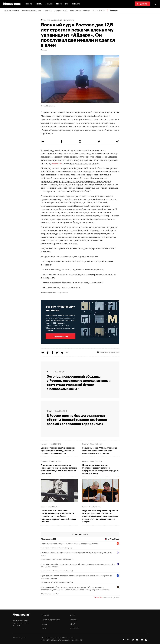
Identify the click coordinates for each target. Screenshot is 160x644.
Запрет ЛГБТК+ (99, 10)
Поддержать (142, 4)
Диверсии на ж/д (61, 10)
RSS (73, 615)
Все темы (114, 11)
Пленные (44, 50)
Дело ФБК (48, 10)
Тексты (59, 4)
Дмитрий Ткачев (69, 20)
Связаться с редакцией (108, 352)
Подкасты (76, 4)
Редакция (45, 615)
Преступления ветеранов (31, 10)
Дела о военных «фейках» (80, 10)
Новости (29, 4)
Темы (44, 628)
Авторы (45, 624)
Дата (67, 4)
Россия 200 (74, 628)
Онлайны (49, 4)
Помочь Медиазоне (61, 336)
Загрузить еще (80, 534)
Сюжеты (39, 4)
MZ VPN (73, 624)
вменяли (56, 164)
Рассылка (74, 619)
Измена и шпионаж (11, 10)
